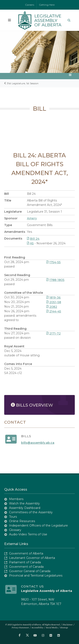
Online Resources (22, 521)
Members (16, 499)
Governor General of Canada (30, 571)
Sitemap (64, 627)
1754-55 (54, 262)
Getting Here (47, 5)
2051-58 (54, 302)
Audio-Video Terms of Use (28, 534)
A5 (30, 243)
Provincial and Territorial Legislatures (36, 576)
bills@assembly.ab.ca (38, 443)
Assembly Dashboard (25, 508)
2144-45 (54, 311)
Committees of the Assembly (31, 512)
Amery (32, 218)
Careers (30, 5)
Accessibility (37, 627)
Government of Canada (26, 567)
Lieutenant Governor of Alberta (32, 558)
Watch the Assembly (24, 503)
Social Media (52, 627)
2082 (52, 307)
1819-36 (54, 298)
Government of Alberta (26, 553)
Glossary (15, 530)
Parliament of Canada (25, 562)
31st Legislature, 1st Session (23, 83)
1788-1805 (55, 280)
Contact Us (32, 586)
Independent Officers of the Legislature (38, 525)
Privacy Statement (20, 627)
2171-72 (54, 333)
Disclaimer (67, 624)
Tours (13, 517)
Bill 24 (33, 239)
